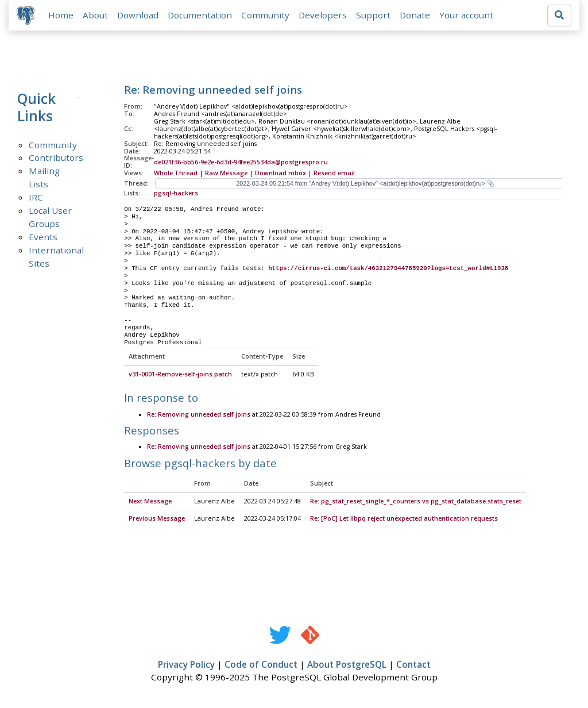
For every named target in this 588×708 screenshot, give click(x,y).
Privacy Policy (186, 665)
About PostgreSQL (347, 665)
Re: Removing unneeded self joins (199, 415)
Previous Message (157, 520)
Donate (416, 16)
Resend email (334, 174)
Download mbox (281, 174)
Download (139, 16)
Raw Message (226, 174)
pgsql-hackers (176, 194)
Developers (324, 16)
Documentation (201, 16)
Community (266, 16)
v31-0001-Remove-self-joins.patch (180, 375)
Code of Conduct (261, 665)
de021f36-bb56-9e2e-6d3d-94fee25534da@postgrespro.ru (241, 163)
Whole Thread (176, 174)
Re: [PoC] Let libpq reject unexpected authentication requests (404, 520)
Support (374, 16)
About (96, 16)
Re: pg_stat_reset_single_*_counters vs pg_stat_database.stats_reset (416, 502)
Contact (413, 665)
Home (62, 16)
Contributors (56, 159)
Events (43, 238)
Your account (467, 16)
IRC (36, 198)
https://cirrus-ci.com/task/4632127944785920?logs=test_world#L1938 (388, 270)
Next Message (150, 502)
